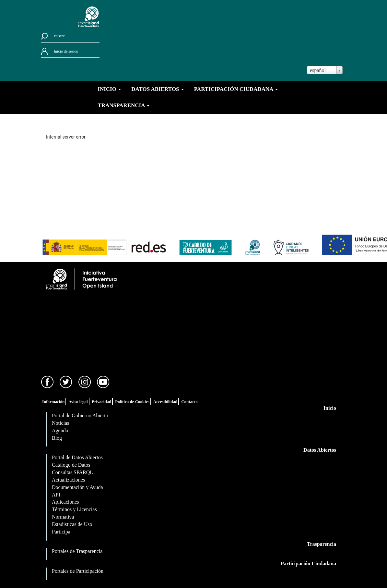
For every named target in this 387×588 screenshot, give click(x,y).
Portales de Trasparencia (77, 551)
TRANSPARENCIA (123, 105)
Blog (57, 438)
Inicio (330, 408)
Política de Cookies (132, 402)
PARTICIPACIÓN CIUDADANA (236, 89)
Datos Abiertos (320, 450)
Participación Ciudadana (308, 563)
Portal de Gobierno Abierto (80, 416)
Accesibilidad (165, 402)
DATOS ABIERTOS (158, 89)
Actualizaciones (68, 480)
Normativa (63, 517)
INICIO (109, 89)
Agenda (60, 430)
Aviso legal (78, 402)
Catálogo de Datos (71, 465)
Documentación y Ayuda (77, 487)
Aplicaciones (65, 502)
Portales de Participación (78, 571)
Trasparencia (322, 544)
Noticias (60, 423)
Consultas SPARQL (72, 472)
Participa (61, 532)
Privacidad (102, 402)
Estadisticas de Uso (72, 524)
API (56, 495)
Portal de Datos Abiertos (77, 457)
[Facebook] (47, 381)
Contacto (189, 402)
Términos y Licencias (74, 509)
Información (53, 402)
